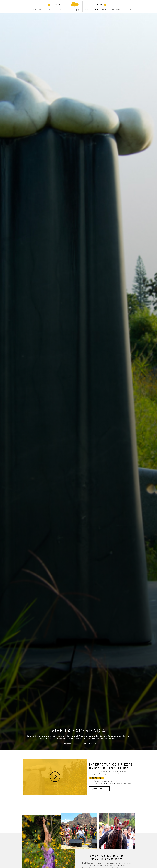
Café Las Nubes (56, 10)
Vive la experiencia (96, 10)
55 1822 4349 (56, 5)
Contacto (133, 10)
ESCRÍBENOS (67, 743)
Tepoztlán (118, 10)
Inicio (22, 10)
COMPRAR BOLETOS (99, 789)
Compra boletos (90, 743)
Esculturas (36, 10)
